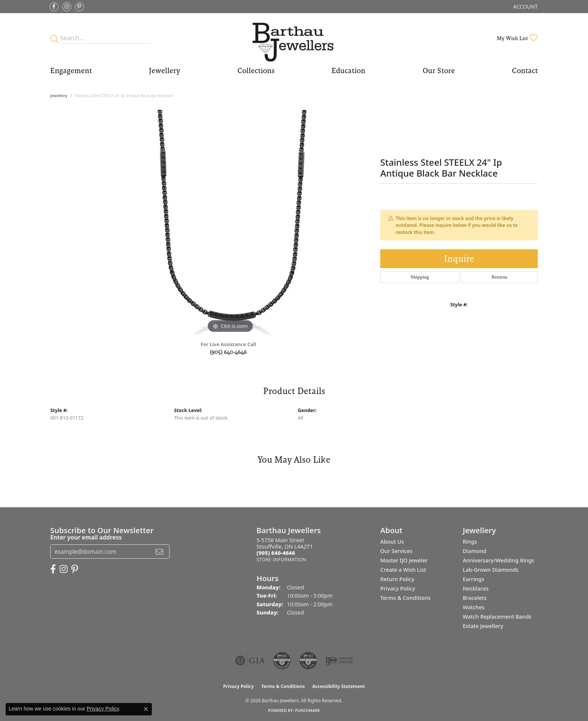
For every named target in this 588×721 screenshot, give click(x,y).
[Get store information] (281, 560)
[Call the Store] (276, 553)
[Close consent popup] (146, 709)
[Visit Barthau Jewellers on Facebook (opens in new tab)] (54, 7)
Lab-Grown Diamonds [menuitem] (491, 570)
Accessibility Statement (339, 686)
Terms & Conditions (405, 598)
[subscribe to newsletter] (159, 552)
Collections (256, 70)
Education (348, 70)
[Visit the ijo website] (339, 661)
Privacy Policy (398, 588)
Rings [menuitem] (470, 542)
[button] (525, 7)
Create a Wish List (403, 570)
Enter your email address (86, 537)
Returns (499, 277)
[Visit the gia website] (250, 661)
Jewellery (164, 70)
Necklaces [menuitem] (476, 588)
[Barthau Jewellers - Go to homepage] (294, 38)
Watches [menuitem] (474, 607)
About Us (392, 542)
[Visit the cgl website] (308, 661)
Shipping (420, 277)
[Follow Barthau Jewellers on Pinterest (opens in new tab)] (79, 7)
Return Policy (397, 579)
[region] (230, 222)
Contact (525, 70)
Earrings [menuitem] (473, 579)
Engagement (71, 70)
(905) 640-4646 (228, 352)
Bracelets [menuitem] (475, 598)
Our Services (396, 551)
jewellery (59, 96)
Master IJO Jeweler (404, 560)
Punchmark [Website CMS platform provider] (308, 711)
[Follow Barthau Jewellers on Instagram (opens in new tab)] (67, 7)
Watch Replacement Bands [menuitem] (497, 617)
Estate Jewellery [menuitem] (483, 626)
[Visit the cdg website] (282, 661)
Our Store (439, 70)
